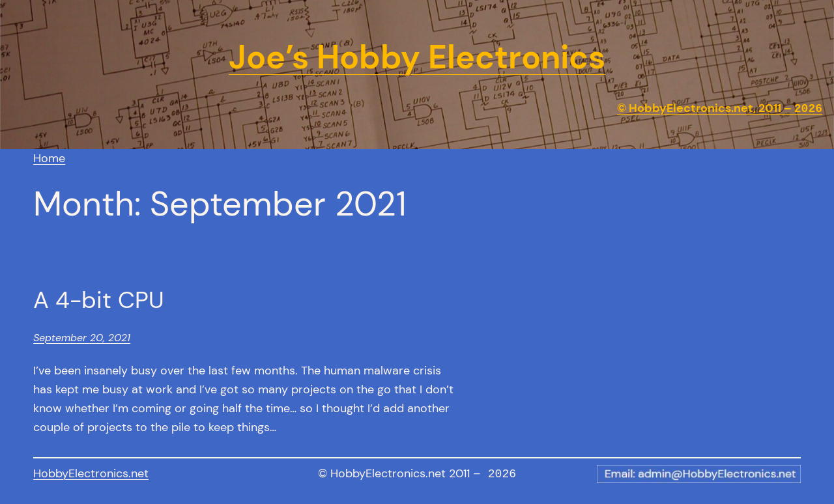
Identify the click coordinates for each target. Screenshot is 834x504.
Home (49, 158)
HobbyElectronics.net (91, 473)
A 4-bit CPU (99, 300)
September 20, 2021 (82, 338)
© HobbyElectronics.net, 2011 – (720, 109)
